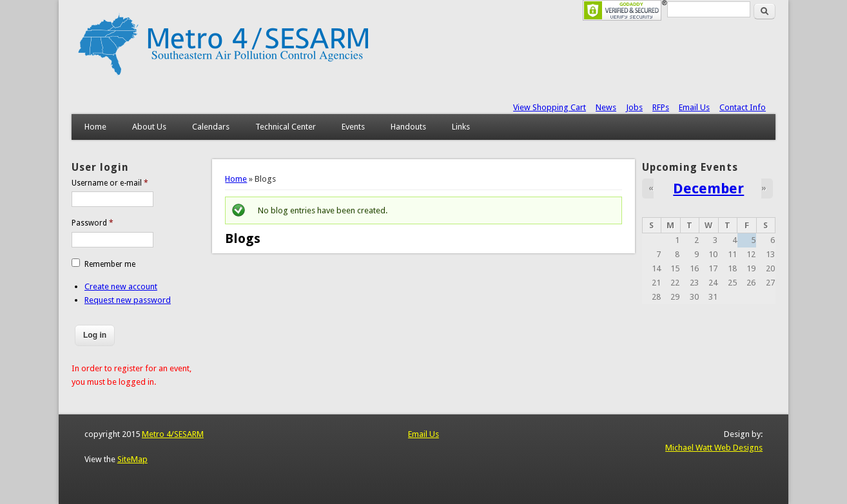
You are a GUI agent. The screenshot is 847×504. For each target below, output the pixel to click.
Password (92, 223)
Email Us (694, 107)
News (606, 107)
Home (95, 127)
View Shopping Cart (550, 107)
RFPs (661, 107)
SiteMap (132, 459)
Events (353, 127)
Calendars (211, 127)
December (708, 188)
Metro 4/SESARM (173, 434)
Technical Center (286, 127)
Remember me (110, 264)
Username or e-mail (110, 183)
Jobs (634, 107)
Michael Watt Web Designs (714, 448)
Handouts (408, 127)
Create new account (121, 286)
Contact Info (743, 107)
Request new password (128, 300)
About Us (149, 127)
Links (461, 127)
